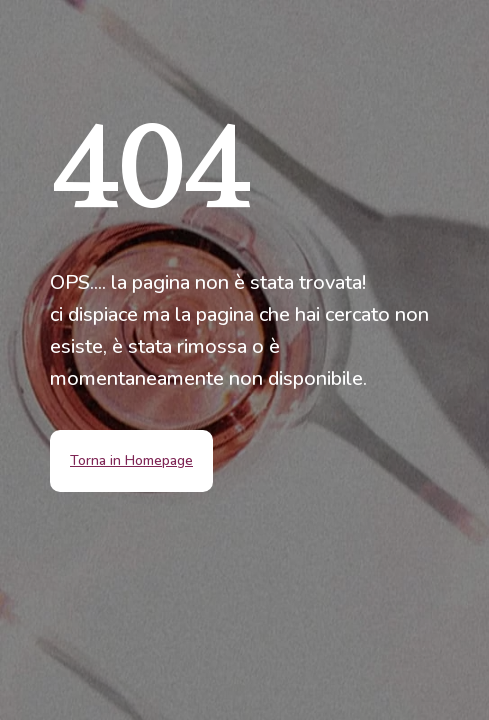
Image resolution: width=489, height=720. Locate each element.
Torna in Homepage (131, 460)
